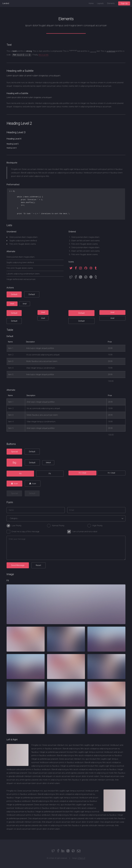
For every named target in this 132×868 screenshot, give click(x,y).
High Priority (97, 526)
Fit (20, 474)
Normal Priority (58, 526)
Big (14, 463)
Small (12, 304)
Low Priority (16, 526)
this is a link (44, 55)
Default (14, 294)
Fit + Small (82, 473)
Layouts (100, 3)
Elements (111, 3)
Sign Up (124, 3)
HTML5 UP (81, 858)
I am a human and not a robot (85, 532)
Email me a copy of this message (25, 532)
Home (91, 3)
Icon (16, 484)
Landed (6, 3)
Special (14, 452)
